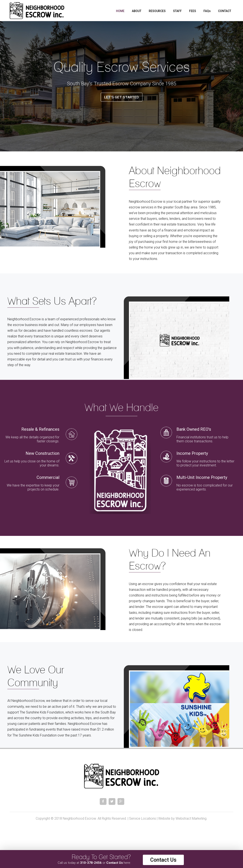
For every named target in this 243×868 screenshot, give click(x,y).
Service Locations (143, 818)
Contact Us (163, 860)
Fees (193, 11)
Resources (157, 11)
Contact (225, 11)
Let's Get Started (121, 97)
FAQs (207, 11)
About (137, 11)
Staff (177, 11)
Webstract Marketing (191, 818)
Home (120, 11)
